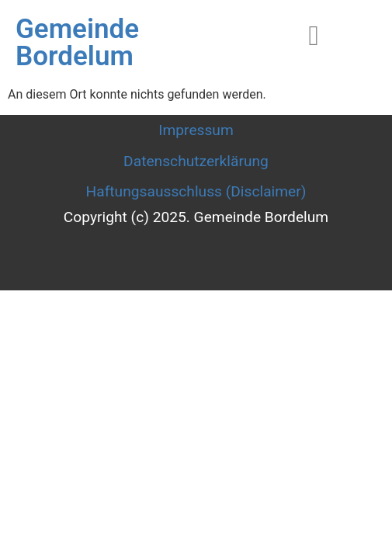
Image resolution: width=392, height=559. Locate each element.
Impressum (196, 130)
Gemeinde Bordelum (77, 43)
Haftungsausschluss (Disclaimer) (196, 191)
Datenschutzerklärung (196, 161)
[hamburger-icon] (314, 36)
